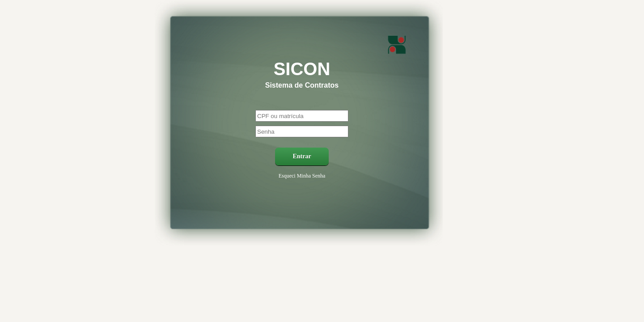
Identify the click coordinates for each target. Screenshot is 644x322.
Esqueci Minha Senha (302, 176)
